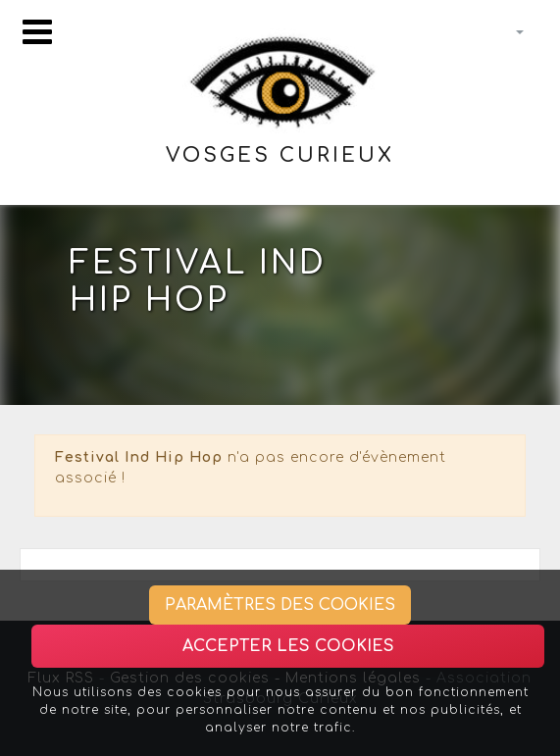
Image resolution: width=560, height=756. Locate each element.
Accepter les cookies (288, 646)
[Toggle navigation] (37, 32)
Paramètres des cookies (280, 605)
